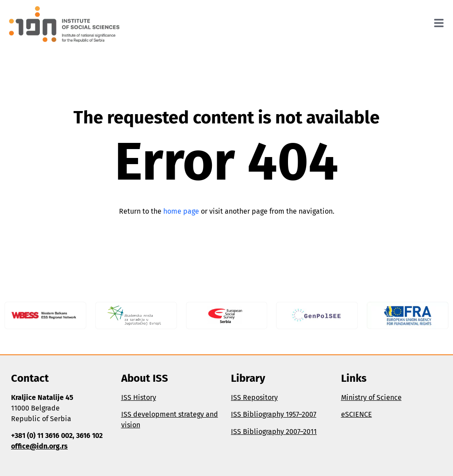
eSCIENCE (357, 414)
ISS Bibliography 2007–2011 (274, 432)
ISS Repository (254, 397)
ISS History (139, 397)
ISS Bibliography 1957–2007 (274, 414)
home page (181, 211)
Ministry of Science (371, 397)
